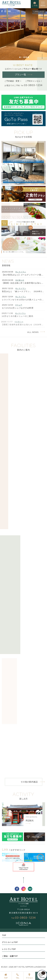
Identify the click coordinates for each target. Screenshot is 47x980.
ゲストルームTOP (10, 942)
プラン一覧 (20, 75)
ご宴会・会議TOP (10, 956)
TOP (4, 935)
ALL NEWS (33, 332)
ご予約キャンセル (33, 81)
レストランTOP (9, 949)
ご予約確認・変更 (12, 81)
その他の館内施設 (29, 782)
